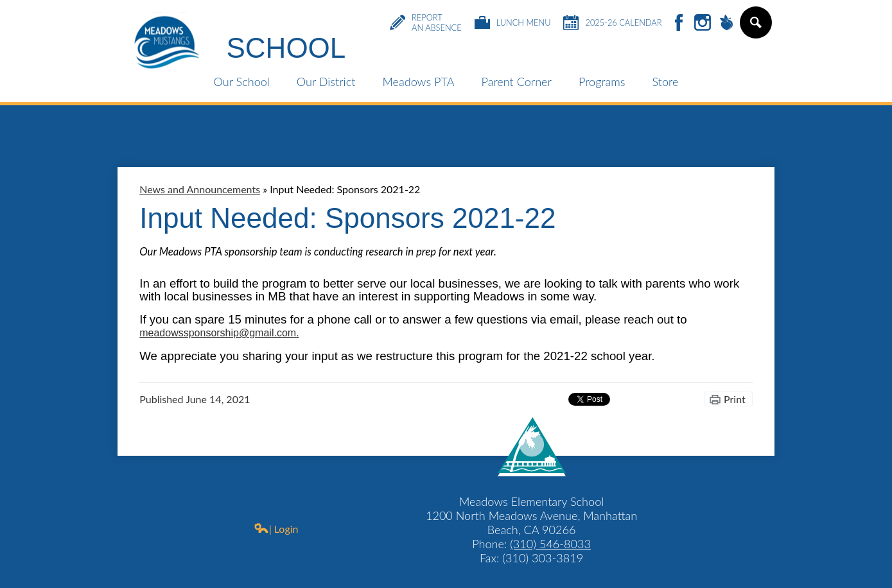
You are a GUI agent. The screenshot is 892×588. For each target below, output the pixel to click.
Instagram (703, 23)
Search (755, 28)
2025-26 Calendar (612, 22)
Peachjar (726, 23)
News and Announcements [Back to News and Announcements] (200, 189)
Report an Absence (426, 22)
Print (735, 399)
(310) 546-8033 (550, 544)
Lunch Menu (513, 22)
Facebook (679, 23)
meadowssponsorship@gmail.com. (219, 333)
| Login (276, 529)
